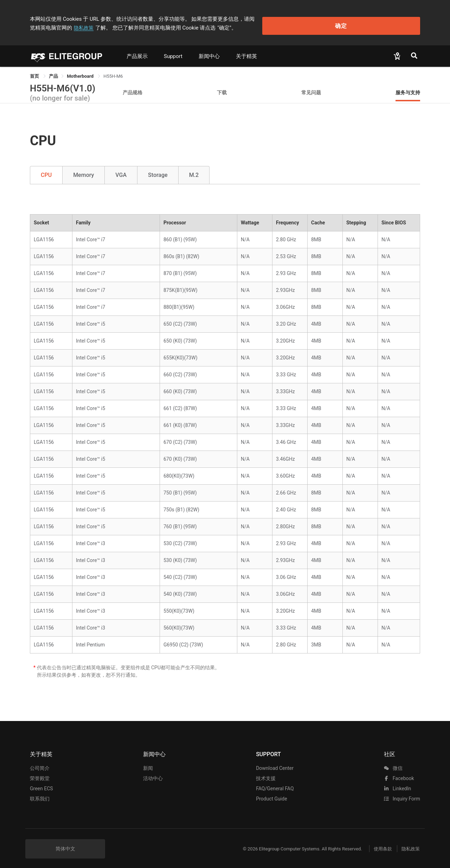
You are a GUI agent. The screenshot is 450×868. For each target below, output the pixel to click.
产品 (53, 72)
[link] (53, 72)
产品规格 (133, 88)
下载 (222, 88)
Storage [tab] (158, 170)
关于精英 (246, 52)
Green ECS (41, 784)
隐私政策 (309, 17)
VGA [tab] (121, 170)
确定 (385, 21)
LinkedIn (397, 784)
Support (173, 52)
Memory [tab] (83, 170)
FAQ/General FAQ (275, 784)
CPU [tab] (46, 170)
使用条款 (376, 844)
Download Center (275, 764)
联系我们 (40, 794)
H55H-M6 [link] (113, 72)
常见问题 (311, 88)
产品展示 (137, 52)
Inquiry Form (402, 794)
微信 (393, 764)
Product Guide (271, 794)
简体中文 (65, 844)
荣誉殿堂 (40, 774)
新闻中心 (209, 52)
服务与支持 (408, 88)
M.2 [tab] (194, 170)
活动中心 (153, 774)
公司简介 (40, 764)
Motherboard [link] (81, 72)
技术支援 (266, 774)
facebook (399, 774)
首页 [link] (35, 72)
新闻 (148, 764)
